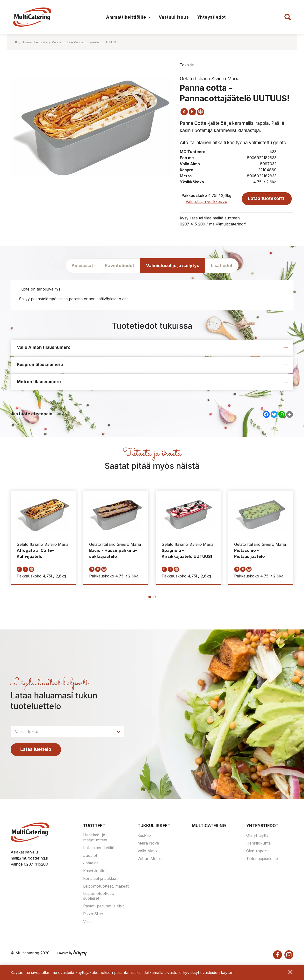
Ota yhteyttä (257, 836)
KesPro (144, 836)
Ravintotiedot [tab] (119, 266)
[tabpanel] (43, 538)
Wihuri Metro (150, 859)
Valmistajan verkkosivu (206, 202)
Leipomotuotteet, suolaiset (99, 896)
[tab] (152, 348)
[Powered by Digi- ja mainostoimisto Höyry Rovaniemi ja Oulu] (72, 952)
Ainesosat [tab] (82, 266)
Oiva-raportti (258, 851)
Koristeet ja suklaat (100, 879)
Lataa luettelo (36, 750)
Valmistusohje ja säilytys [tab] (173, 266)
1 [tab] (150, 597)
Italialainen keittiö (99, 848)
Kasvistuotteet (96, 871)
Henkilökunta (258, 843)
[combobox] (67, 732)
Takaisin (187, 65)
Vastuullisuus (174, 17)
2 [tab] (154, 597)
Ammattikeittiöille (126, 17)
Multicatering (209, 826)
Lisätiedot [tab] (222, 266)
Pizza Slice (93, 914)
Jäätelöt (90, 863)
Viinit (87, 922)
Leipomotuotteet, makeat (106, 886)
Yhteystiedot (212, 17)
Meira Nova (148, 843)
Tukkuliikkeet (154, 826)
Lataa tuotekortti (267, 198)
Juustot (90, 856)
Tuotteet (94, 826)
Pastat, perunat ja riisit (103, 906)
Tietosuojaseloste (262, 859)
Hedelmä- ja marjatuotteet (95, 838)
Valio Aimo (147, 851)
